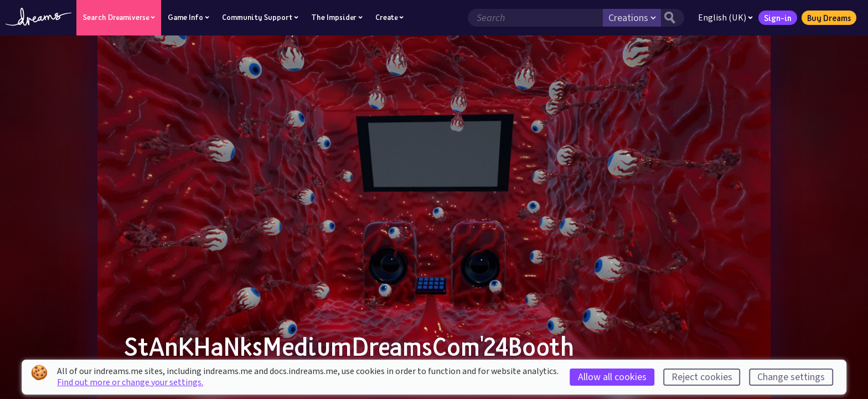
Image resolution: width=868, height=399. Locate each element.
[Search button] (673, 18)
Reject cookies (702, 377)
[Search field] (535, 18)
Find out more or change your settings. (130, 382)
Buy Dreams (829, 18)
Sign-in (778, 18)
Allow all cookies (612, 377)
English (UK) (725, 18)
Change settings (791, 377)
